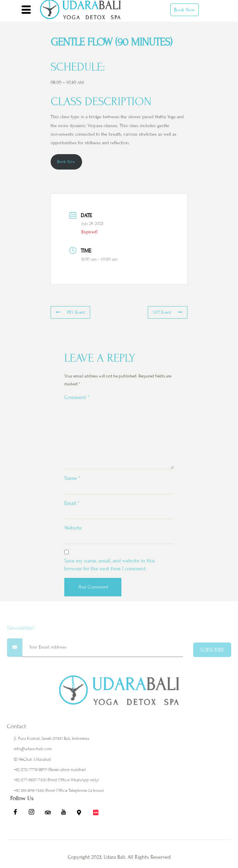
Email (72, 503)
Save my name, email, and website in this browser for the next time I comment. (110, 565)
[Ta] (50, 814)
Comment (77, 397)
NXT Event (168, 312)
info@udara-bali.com (33, 749)
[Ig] (34, 814)
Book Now (184, 10)
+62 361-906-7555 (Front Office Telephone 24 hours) (59, 791)
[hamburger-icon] (26, 11)
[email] (103, 648)
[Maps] (82, 814)
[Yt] (66, 814)
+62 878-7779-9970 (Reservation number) (50, 770)
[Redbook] (98, 814)
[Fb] (18, 814)
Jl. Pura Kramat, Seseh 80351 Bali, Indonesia (51, 739)
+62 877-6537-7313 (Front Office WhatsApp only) (56, 780)
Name (72, 478)
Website (73, 528)
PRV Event (70, 312)
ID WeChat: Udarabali (32, 759)
